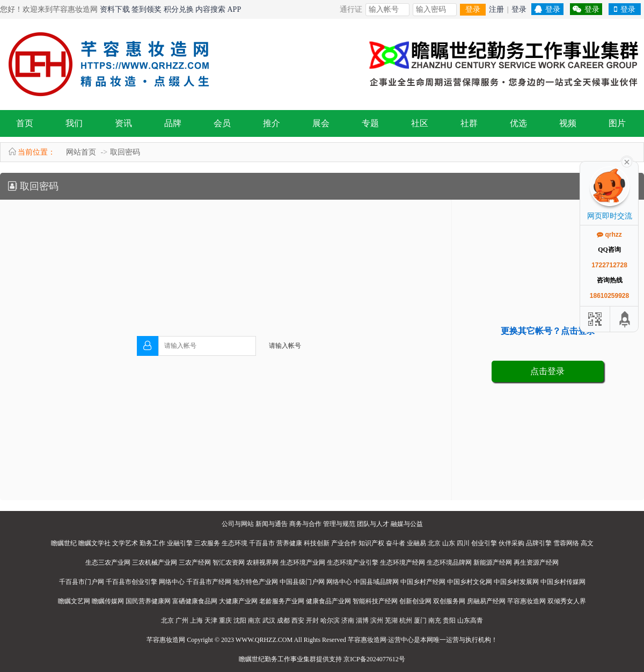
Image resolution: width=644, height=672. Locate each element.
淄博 (362, 620)
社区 (420, 123)
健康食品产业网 (328, 601)
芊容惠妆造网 (526, 601)
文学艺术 (125, 543)
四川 (463, 543)
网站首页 (81, 152)
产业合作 (344, 543)
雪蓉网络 (566, 543)
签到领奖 (147, 9)
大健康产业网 (238, 601)
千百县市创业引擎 (131, 582)
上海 (196, 620)
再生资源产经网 (536, 563)
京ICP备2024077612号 (374, 659)
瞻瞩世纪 (64, 543)
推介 (272, 123)
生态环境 (235, 543)
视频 (568, 123)
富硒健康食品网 (195, 601)
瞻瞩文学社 (94, 543)
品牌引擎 (539, 543)
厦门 (420, 620)
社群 (469, 123)
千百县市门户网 (82, 582)
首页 (25, 123)
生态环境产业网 (303, 563)
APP (235, 9)
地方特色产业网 (255, 582)
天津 (211, 620)
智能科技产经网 (375, 601)
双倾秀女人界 (567, 601)
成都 (283, 620)
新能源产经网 (493, 563)
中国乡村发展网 (516, 582)
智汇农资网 (229, 563)
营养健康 (289, 543)
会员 (222, 123)
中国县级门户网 (302, 582)
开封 (312, 620)
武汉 (269, 620)
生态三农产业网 (108, 563)
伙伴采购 (511, 543)
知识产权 (371, 543)
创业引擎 (484, 543)
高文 (587, 543)
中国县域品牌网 (376, 582)
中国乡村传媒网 (563, 582)
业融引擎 (180, 543)
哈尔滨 (330, 620)
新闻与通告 (272, 524)
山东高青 (470, 620)
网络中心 (172, 582)
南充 (435, 620)
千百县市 (262, 543)
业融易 (416, 543)
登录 (473, 9)
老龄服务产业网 (282, 601)
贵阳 (449, 620)
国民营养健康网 (148, 601)
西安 (298, 620)
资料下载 (115, 9)
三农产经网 (195, 563)
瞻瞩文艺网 (74, 601)
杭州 (406, 620)
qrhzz (609, 235)
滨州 (377, 620)
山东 (449, 543)
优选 (518, 123)
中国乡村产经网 (423, 582)
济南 (348, 620)
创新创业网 (415, 601)
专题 (370, 123)
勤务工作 (152, 543)
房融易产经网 (486, 601)
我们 (74, 123)
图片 (617, 123)
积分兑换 (179, 9)
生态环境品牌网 (449, 563)
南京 (254, 620)
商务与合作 (305, 524)
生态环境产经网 (402, 563)
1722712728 (609, 265)
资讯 (123, 123)
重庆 (225, 620)
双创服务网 (449, 601)
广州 (182, 620)
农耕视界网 (262, 563)
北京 (434, 543)
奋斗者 (396, 543)
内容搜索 (210, 9)
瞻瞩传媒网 (108, 601)
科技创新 (317, 543)
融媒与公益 (407, 524)
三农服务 (207, 543)
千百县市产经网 (209, 582)
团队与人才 (373, 524)
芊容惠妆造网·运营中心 (381, 640)
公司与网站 (238, 524)
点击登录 (547, 371)
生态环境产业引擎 (353, 563)
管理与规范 (339, 524)
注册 (496, 9)
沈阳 (240, 620)
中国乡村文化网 (470, 582)
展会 (321, 123)
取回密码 (125, 152)
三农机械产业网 (155, 563)
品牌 (173, 123)
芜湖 (391, 620)
